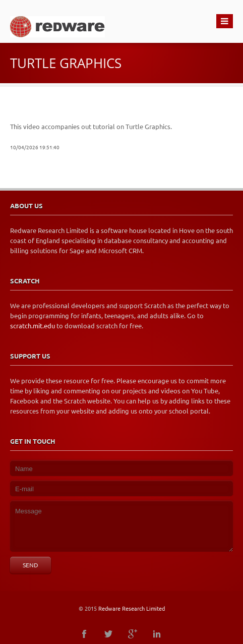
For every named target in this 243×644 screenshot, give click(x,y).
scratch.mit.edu (33, 326)
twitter (108, 634)
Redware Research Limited (132, 609)
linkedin (157, 634)
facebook (84, 634)
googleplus (133, 634)
